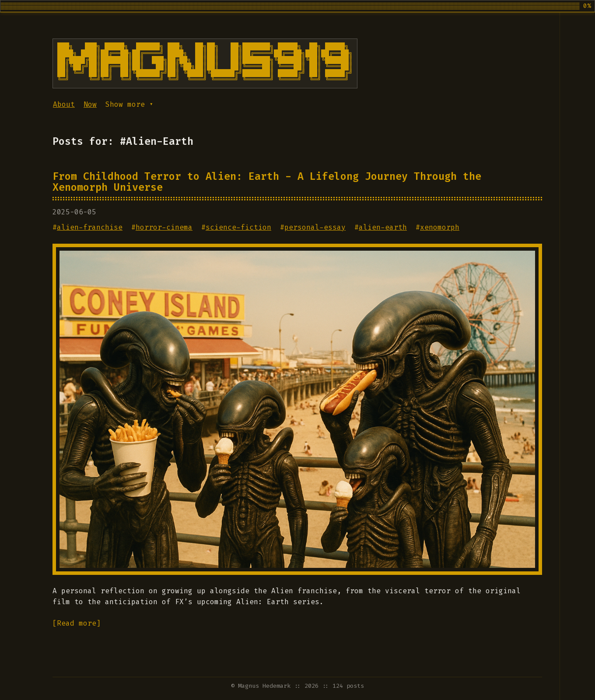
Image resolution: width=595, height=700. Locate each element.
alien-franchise (90, 227)
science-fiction (238, 227)
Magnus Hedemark (264, 686)
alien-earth (383, 227)
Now (90, 104)
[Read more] (77, 623)
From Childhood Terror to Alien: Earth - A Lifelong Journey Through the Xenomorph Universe (267, 182)
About (64, 104)
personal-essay (315, 227)
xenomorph (440, 227)
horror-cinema (164, 227)
